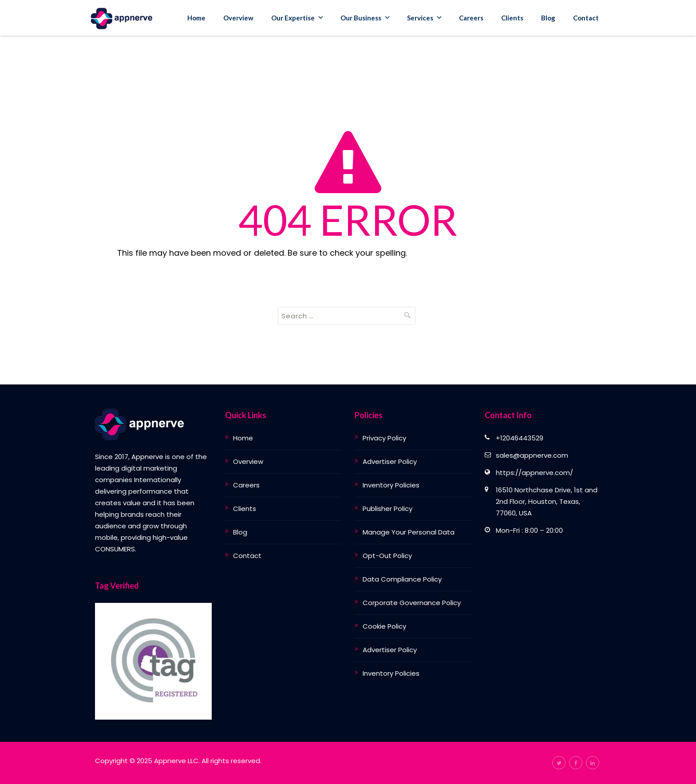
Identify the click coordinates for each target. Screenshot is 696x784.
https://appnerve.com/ (534, 473)
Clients (512, 18)
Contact (586, 18)
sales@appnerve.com (532, 455)
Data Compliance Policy (402, 579)
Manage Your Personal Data (409, 532)
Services (425, 18)
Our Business (366, 18)
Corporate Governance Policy (412, 603)
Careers (471, 18)
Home (196, 18)
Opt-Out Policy (387, 556)
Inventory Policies (391, 485)
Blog (548, 18)
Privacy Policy (384, 438)
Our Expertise (298, 18)
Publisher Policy (388, 509)
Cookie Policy (384, 626)
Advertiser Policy (390, 461)
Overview (238, 18)
